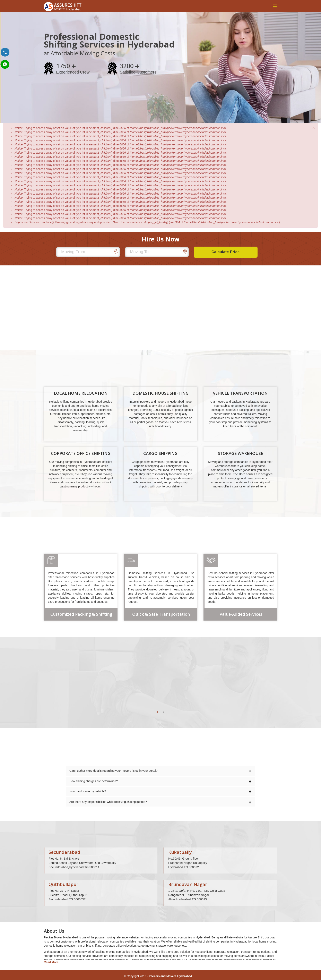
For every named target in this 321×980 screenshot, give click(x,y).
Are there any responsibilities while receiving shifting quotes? (160, 802)
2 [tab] (164, 712)
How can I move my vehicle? (160, 791)
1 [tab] (157, 712)
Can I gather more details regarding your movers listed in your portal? (160, 771)
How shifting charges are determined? (160, 781)
